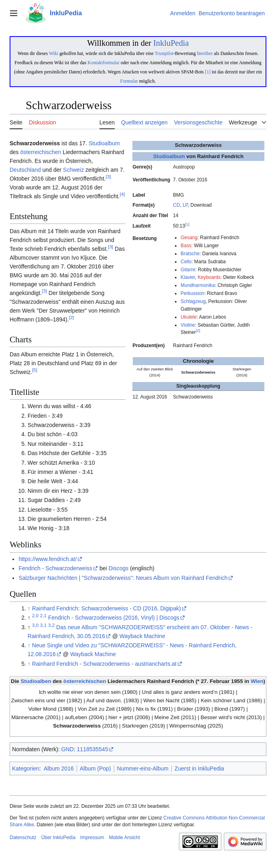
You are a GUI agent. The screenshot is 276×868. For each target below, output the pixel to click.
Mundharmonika (198, 285)
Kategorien (26, 768)
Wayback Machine (142, 636)
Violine (188, 325)
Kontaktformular (103, 63)
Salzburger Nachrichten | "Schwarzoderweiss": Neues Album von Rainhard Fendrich (123, 578)
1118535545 (93, 749)
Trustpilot (164, 53)
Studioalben (36, 681)
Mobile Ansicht (124, 838)
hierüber (205, 53)
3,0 (35, 625)
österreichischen (41, 152)
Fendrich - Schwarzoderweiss (55, 568)
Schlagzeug (193, 301)
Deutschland (25, 170)
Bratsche (190, 254)
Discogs (118, 568)
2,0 (35, 616)
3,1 (43, 625)
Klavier (188, 277)
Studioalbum (169, 156)
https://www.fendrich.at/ (48, 559)
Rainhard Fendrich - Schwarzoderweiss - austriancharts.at (104, 664)
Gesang (189, 238)
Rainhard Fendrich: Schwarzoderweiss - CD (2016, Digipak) (107, 608)
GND (68, 749)
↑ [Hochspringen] (29, 608)
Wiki (54, 53)
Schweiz (73, 170)
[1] (208, 72)
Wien (257, 681)
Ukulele (189, 317)
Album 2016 (59, 768)
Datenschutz (23, 838)
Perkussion (192, 293)
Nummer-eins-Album (143, 768)
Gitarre (188, 270)
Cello (186, 262)
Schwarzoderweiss (77, 726)
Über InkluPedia (58, 838)
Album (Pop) (95, 768)
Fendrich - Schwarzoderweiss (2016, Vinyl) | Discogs (114, 618)
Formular (129, 81)
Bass (186, 246)
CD (176, 205)
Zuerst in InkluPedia (199, 768)
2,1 (43, 616)
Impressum (92, 838)
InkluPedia (171, 43)
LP (185, 205)
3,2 (51, 625)
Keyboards (209, 277)
